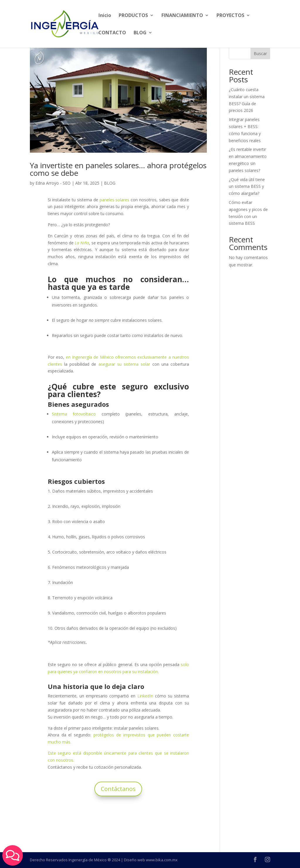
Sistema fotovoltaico (74, 414)
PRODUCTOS (133, 16)
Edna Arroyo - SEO (53, 183)
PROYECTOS (230, 16)
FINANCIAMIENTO (182, 16)
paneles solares (115, 200)
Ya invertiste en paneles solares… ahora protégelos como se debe (118, 169)
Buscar (260, 53)
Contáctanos (118, 789)
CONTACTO (112, 33)
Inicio (105, 16)
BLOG (140, 33)
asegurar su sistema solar (124, 364)
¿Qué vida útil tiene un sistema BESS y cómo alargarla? (247, 187)
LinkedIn (145, 696)
